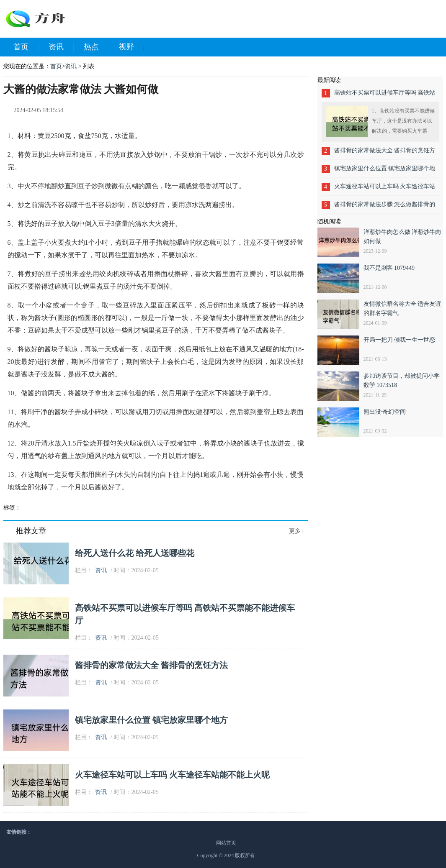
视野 (131, 47)
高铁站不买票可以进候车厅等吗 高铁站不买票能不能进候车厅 (385, 96)
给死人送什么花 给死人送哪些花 (135, 553)
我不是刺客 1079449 (389, 268)
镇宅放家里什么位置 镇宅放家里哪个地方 (151, 720)
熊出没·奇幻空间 (385, 412)
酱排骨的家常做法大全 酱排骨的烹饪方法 (151, 665)
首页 (26, 47)
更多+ (296, 531)
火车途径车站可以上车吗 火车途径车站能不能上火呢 (172, 775)
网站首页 (226, 843)
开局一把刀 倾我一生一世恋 (400, 340)
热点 (96, 47)
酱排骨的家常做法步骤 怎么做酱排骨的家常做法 (385, 207)
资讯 (61, 47)
